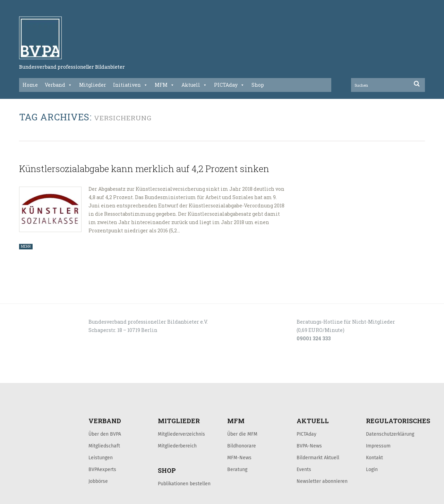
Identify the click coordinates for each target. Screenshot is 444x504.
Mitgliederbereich (177, 446)
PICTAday (229, 85)
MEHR (26, 246)
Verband (58, 85)
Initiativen (130, 85)
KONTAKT (68, 375)
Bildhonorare (242, 446)
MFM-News (239, 458)
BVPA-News (309, 446)
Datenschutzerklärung (390, 434)
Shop (258, 85)
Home (30, 85)
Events (304, 469)
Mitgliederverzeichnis (181, 434)
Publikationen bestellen (184, 484)
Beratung (237, 469)
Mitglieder (93, 85)
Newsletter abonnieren (322, 481)
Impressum (378, 446)
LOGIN (45, 375)
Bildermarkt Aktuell (318, 458)
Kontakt (374, 458)
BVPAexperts (102, 469)
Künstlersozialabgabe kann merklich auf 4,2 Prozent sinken (144, 169)
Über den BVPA (105, 434)
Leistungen (101, 458)
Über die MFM (242, 434)
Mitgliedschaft (104, 446)
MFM (165, 85)
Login (372, 469)
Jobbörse (98, 481)
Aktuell (194, 85)
